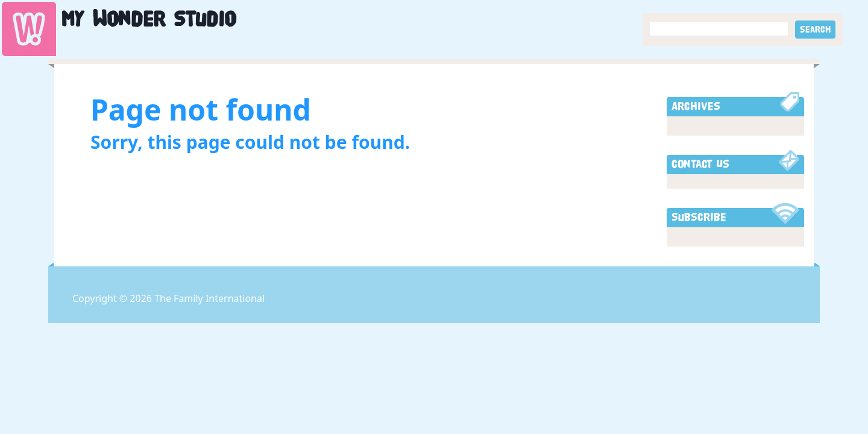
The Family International (209, 298)
